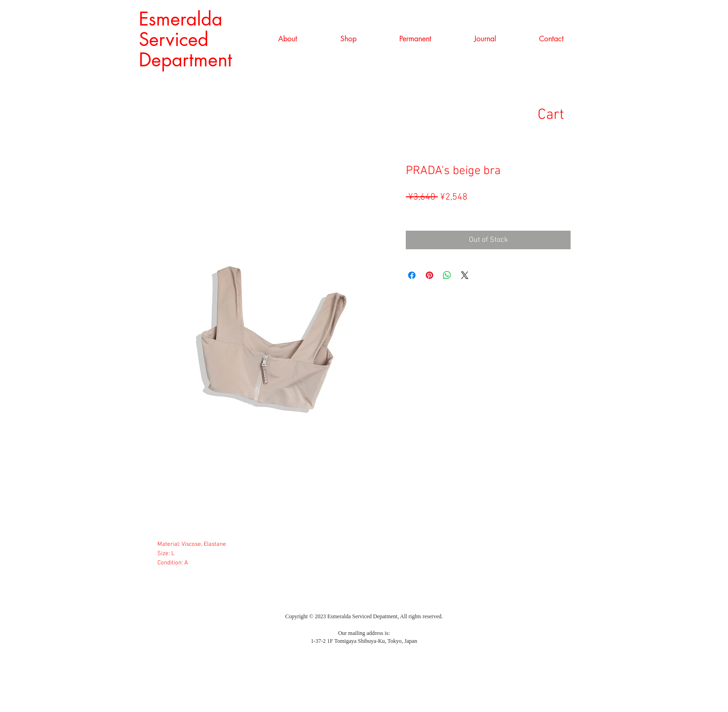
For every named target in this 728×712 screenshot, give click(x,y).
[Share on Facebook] (412, 275)
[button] (348, 39)
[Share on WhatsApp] (447, 275)
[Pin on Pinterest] (429, 275)
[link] (565, 114)
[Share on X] (465, 275)
